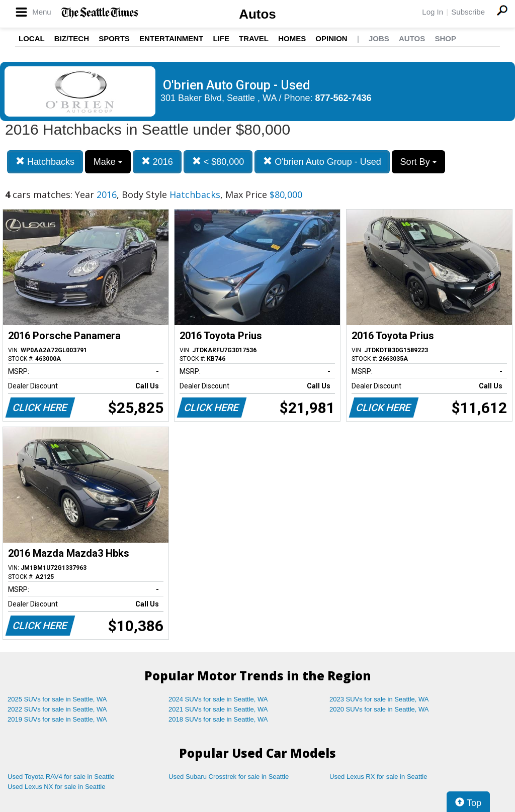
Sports (114, 38)
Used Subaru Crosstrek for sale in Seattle (229, 777)
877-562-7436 (344, 98)
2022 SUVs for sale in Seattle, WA (57, 709)
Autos (257, 14)
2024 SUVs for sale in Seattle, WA (218, 699)
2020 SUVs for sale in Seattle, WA (379, 709)
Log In (433, 12)
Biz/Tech (72, 38)
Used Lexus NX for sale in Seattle (56, 787)
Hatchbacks (45, 162)
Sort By (418, 162)
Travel (254, 38)
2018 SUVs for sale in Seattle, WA (218, 719)
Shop (445, 38)
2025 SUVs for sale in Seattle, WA (57, 699)
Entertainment (171, 38)
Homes (292, 38)
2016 (157, 162)
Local (32, 38)
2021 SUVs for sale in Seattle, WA (218, 709)
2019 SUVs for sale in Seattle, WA (57, 719)
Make (108, 162)
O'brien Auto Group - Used (322, 162)
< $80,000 (218, 162)
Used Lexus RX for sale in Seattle (378, 777)
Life (221, 38)
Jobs (379, 38)
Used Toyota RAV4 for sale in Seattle (61, 777)
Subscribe (468, 12)
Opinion (331, 38)
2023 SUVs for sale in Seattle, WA (379, 699)
